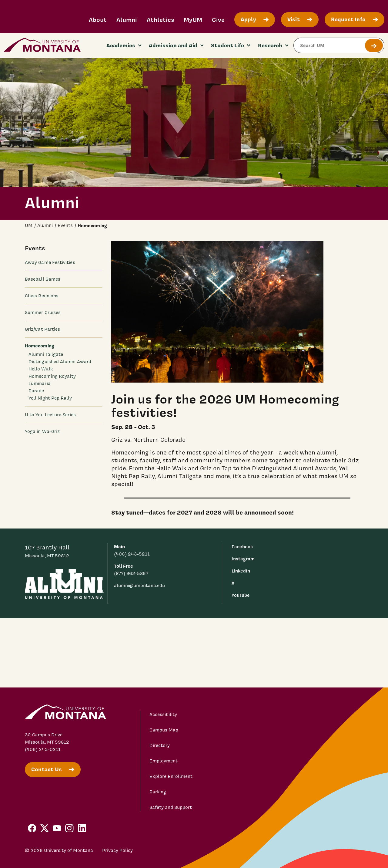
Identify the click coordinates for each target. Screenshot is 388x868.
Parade (36, 391)
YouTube (241, 595)
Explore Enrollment (171, 776)
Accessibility (163, 714)
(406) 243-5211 (132, 554)
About (98, 20)
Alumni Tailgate (46, 354)
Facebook (242, 547)
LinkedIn (241, 571)
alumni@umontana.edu (139, 586)
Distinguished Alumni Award (60, 362)
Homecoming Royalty (52, 376)
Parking (158, 792)
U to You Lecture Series (50, 415)
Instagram (243, 559)
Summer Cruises (43, 312)
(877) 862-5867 (131, 573)
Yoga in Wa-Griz (42, 431)
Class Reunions (42, 296)
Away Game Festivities (50, 262)
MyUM (193, 20)
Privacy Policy (117, 850)
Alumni (127, 20)
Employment (164, 761)
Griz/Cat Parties (42, 329)
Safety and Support (171, 807)
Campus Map (164, 730)
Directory (160, 745)
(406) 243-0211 (43, 749)
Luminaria (40, 383)
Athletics (160, 20)
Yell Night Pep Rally (50, 398)
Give (218, 20)
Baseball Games (43, 279)
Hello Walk (41, 369)
